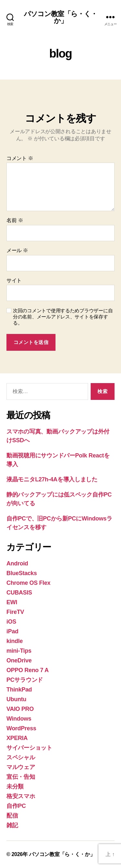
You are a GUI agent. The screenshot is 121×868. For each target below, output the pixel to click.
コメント (20, 158)
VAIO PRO (20, 709)
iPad (12, 631)
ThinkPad (19, 690)
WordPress (21, 728)
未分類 (15, 787)
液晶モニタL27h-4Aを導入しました (52, 479)
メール (17, 250)
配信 (12, 816)
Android (17, 563)
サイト (14, 280)
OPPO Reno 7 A (28, 670)
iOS (11, 622)
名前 (15, 220)
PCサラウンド (25, 680)
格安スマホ (21, 796)
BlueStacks (22, 573)
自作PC (16, 806)
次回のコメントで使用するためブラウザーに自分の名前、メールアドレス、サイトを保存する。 (63, 317)
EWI (12, 602)
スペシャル (21, 757)
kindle (15, 641)
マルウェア (21, 767)
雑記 (12, 825)
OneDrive (19, 660)
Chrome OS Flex (28, 583)
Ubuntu (16, 699)
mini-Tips (19, 651)
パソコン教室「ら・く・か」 (60, 17)
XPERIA (17, 738)
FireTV (15, 612)
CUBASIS (19, 593)
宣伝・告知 (21, 777)
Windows (19, 719)
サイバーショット (29, 748)
